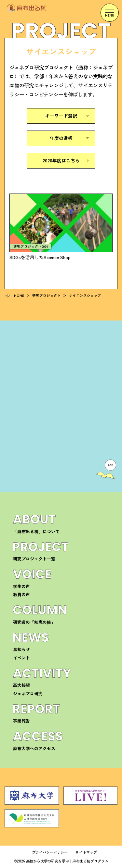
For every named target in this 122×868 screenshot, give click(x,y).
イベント (21, 658)
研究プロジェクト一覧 (34, 559)
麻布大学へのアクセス (34, 748)
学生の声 (21, 586)
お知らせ (21, 649)
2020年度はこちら (61, 160)
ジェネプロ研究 (28, 693)
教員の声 (21, 594)
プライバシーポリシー (50, 852)
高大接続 (21, 685)
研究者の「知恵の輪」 (34, 622)
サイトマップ (86, 852)
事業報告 (21, 721)
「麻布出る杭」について (36, 531)
